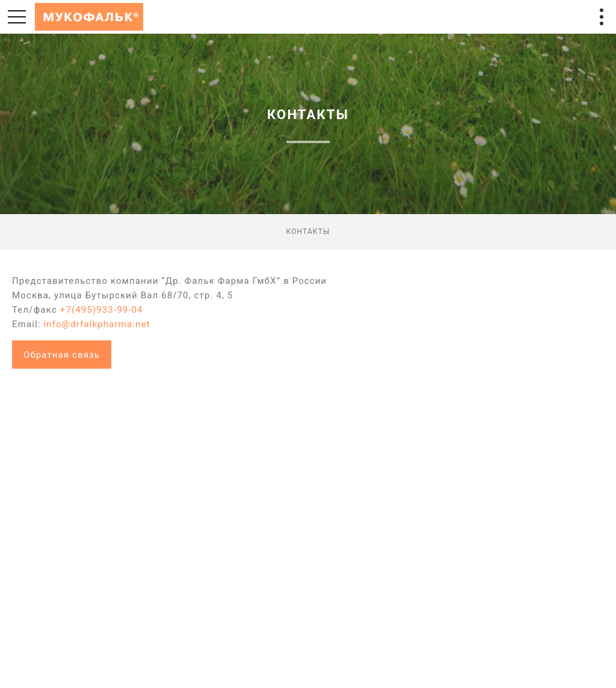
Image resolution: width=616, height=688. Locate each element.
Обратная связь (62, 355)
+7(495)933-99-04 (102, 310)
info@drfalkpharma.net (97, 324)
